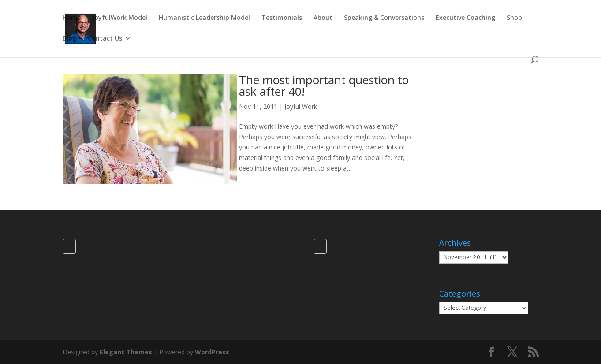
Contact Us (105, 39)
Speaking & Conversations (384, 18)
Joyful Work (301, 106)
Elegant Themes (126, 352)
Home (72, 18)
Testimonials (282, 18)
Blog (69, 39)
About (323, 18)
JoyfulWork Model (120, 18)
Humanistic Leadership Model (204, 18)
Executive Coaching (465, 18)
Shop (514, 18)
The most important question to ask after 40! (324, 85)
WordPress (212, 352)
